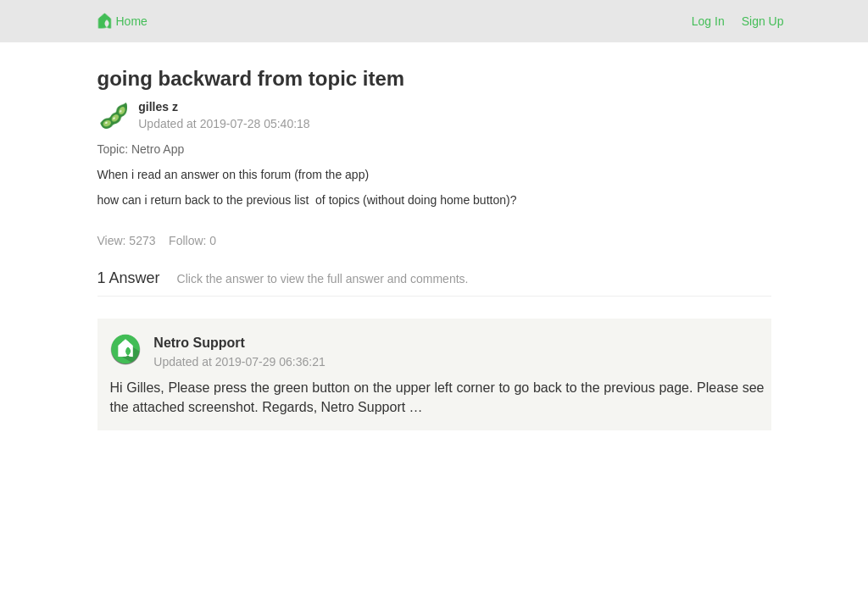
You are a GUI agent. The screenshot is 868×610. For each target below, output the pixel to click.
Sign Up (763, 21)
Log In (708, 21)
